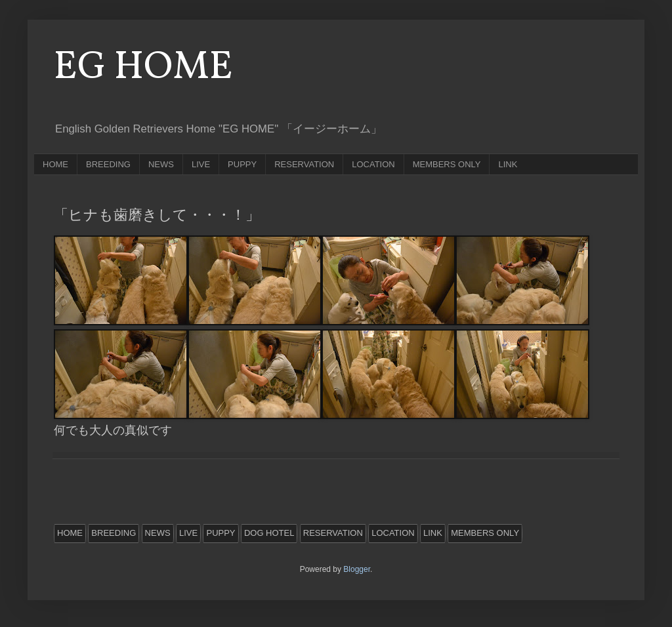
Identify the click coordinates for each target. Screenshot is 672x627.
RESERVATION (304, 164)
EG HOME (143, 68)
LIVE (201, 164)
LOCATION (373, 164)
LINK (508, 164)
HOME (55, 164)
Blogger (357, 569)
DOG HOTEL (269, 533)
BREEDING (108, 164)
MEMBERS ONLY (447, 164)
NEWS (161, 164)
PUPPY (242, 164)
